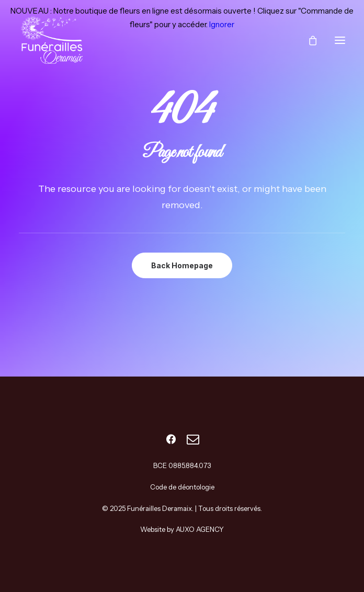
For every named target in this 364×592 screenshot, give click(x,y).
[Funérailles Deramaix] (53, 40)
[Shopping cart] (308, 40)
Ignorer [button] (222, 24)
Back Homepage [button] (182, 265)
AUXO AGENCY (200, 529)
